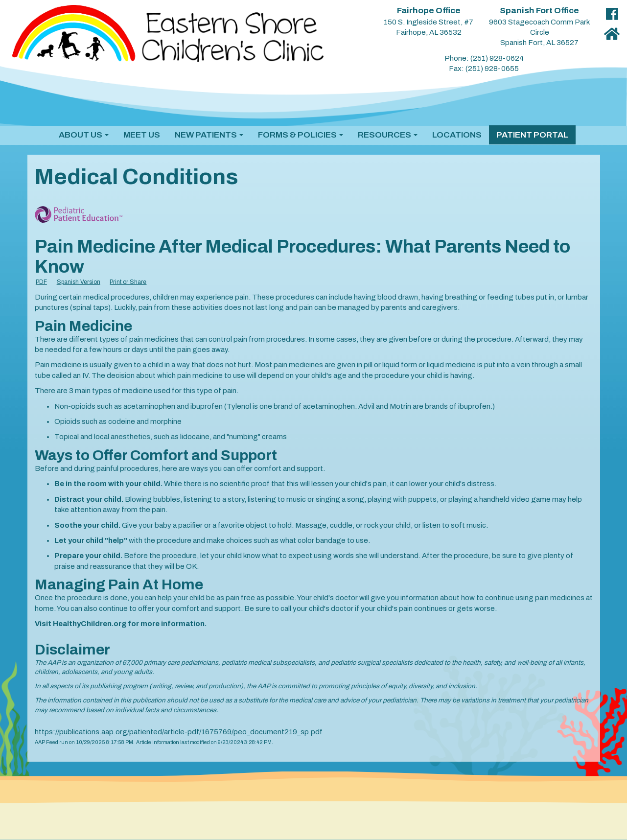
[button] (84, 135)
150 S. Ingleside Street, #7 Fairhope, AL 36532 (429, 22)
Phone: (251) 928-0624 (484, 58)
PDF (41, 282)
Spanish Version (79, 282)
